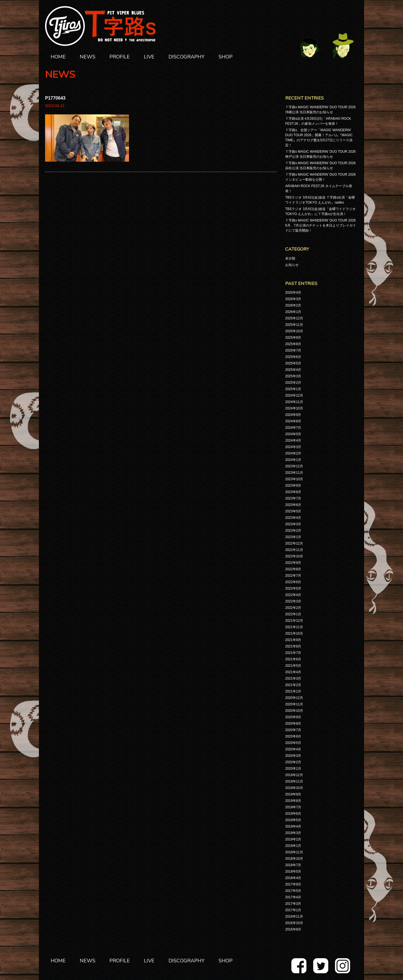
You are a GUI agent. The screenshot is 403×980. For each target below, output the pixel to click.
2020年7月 (293, 730)
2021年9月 (293, 640)
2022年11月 (294, 550)
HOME (58, 57)
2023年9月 (293, 486)
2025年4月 (293, 370)
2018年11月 (294, 852)
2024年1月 (293, 460)
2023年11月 (294, 473)
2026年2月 (293, 305)
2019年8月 (293, 801)
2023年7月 (293, 498)
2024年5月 (293, 434)
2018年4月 (293, 878)
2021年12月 (294, 621)
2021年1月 (293, 691)
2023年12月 (294, 466)
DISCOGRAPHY (187, 57)
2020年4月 (293, 749)
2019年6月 (293, 814)
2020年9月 (293, 717)
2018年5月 (293, 871)
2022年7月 (293, 576)
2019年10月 (294, 788)
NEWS (88, 57)
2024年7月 (293, 428)
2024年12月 (294, 395)
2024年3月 (293, 447)
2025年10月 (294, 331)
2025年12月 (294, 318)
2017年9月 (293, 884)
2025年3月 (293, 376)
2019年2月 (293, 839)
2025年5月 (293, 363)
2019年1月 (293, 846)
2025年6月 (293, 357)
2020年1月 (293, 769)
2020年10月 (294, 711)
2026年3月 (293, 299)
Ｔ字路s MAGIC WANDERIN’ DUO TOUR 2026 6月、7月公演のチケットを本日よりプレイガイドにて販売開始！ (321, 225)
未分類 (290, 258)
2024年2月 (293, 453)
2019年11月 (294, 781)
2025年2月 (293, 383)
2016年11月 (294, 917)
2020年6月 (293, 736)
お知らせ (292, 265)
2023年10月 (294, 479)
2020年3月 (293, 756)
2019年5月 (293, 820)
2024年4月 (293, 440)
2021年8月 (293, 646)
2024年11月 (294, 402)
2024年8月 (293, 421)
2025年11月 (294, 325)
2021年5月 (293, 666)
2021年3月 (293, 679)
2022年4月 (293, 595)
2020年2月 (293, 762)
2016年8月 (293, 929)
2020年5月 (293, 743)
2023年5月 (293, 511)
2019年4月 (293, 826)
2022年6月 (293, 582)
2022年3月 (293, 601)
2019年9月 (293, 794)
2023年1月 (293, 537)
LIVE (149, 57)
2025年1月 (293, 389)
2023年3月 (293, 524)
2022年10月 (294, 556)
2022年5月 (293, 588)
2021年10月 (294, 633)
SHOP (226, 57)
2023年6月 (293, 505)
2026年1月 (293, 312)
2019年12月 (294, 775)
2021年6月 (293, 659)
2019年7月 (293, 807)
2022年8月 (293, 569)
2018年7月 (293, 865)
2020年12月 (294, 698)
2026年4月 (293, 293)
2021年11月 (294, 627)
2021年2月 (293, 685)
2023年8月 (293, 492)
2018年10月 (294, 859)
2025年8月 (293, 344)
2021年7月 (293, 653)
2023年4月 (293, 518)
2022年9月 (293, 563)
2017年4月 (293, 897)
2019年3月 (293, 833)
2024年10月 (294, 408)
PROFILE (120, 57)
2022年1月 (293, 614)
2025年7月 (293, 350)
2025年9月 (293, 338)
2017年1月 (293, 910)
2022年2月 (293, 608)
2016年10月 (294, 923)
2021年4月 (293, 672)
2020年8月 (293, 724)
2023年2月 (293, 531)
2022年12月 (294, 543)
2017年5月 (293, 891)
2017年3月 (293, 904)
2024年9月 (293, 415)
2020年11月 (294, 704)
